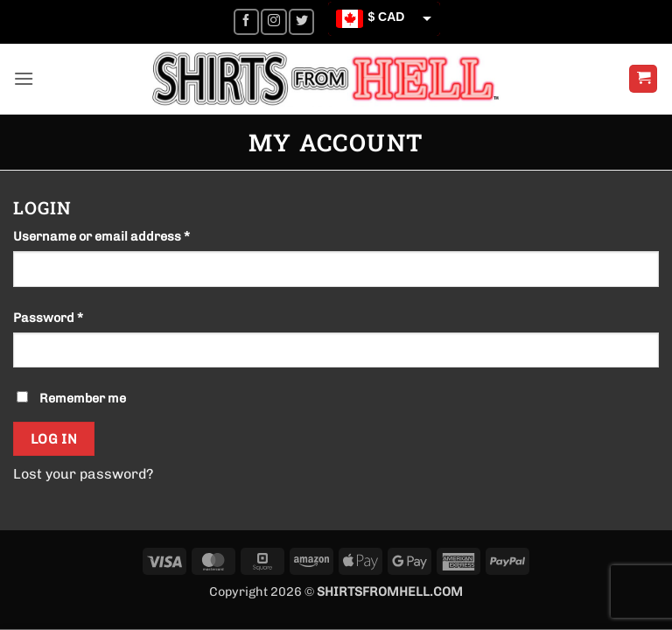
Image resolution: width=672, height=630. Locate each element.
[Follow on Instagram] (273, 21)
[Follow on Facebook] (246, 21)
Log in (54, 439)
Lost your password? (83, 474)
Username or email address (129, 235)
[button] (24, 78)
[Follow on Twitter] (301, 21)
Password (76, 317)
